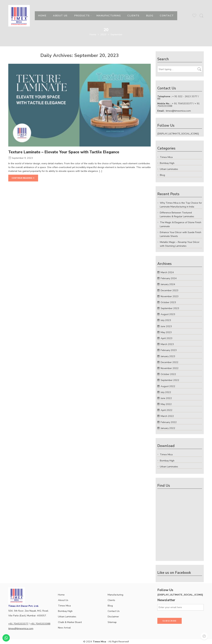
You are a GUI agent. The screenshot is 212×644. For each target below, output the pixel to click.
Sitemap (112, 622)
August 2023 (168, 314)
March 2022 (167, 416)
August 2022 (168, 386)
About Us (63, 600)
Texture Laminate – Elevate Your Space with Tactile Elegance (64, 152)
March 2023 (167, 344)
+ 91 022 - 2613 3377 (185, 96)
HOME (42, 16)
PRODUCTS (82, 16)
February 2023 (169, 350)
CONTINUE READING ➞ (23, 178)
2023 (103, 35)
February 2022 (169, 422)
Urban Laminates (67, 617)
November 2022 (170, 368)
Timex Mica (64, 606)
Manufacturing (115, 595)
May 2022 (166, 404)
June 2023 (166, 326)
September (116, 35)
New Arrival (64, 628)
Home (93, 35)
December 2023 (170, 290)
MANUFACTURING (109, 16)
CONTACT (167, 16)
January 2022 (168, 428)
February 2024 (169, 278)
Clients (111, 600)
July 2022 (166, 392)
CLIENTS (133, 16)
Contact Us (114, 611)
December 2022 (170, 362)
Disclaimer (113, 617)
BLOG (150, 16)
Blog (110, 606)
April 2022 (167, 410)
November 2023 (170, 296)
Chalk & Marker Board (70, 622)
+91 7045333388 (40, 624)
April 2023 (167, 338)
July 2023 (166, 320)
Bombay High (65, 611)
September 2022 (170, 380)
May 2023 (166, 332)
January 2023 (168, 356)
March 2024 (167, 272)
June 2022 (166, 398)
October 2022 (168, 374)
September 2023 (170, 308)
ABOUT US (60, 16)
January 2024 (168, 284)
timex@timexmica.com (178, 111)
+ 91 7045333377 (182, 103)
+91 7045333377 (18, 624)
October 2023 (168, 302)
